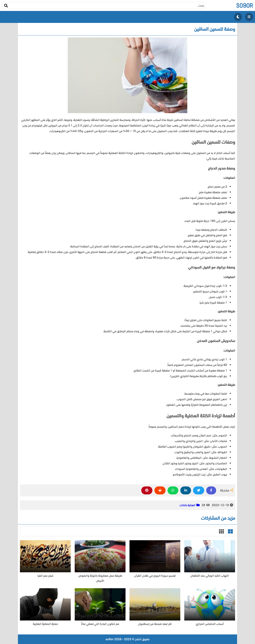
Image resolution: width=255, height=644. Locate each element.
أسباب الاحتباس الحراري (210, 624)
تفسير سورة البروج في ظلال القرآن (155, 576)
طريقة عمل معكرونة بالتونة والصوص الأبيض (100, 578)
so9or (245, 5)
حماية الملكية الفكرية (45, 624)
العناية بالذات (187, 505)
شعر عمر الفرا (45, 576)
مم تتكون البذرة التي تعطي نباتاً (100, 624)
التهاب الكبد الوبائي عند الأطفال (210, 576)
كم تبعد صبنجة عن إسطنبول (155, 624)
